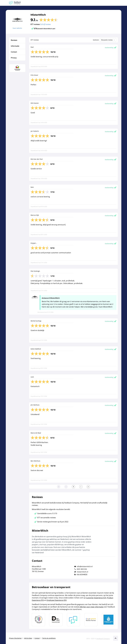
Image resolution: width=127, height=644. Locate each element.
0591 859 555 (82, 569)
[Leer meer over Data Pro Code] (38, 620)
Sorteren (96, 40)
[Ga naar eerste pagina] (59, 487)
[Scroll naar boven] (116, 638)
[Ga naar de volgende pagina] (81, 487)
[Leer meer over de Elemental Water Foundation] (108, 620)
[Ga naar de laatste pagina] (88, 487)
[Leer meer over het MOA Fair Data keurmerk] (56, 620)
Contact (37, 638)
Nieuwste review (108, 40)
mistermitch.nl (82, 572)
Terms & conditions (49, 638)
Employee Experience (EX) (57, 600)
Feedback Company (103, 639)
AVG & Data (28, 638)
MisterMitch (38, 15)
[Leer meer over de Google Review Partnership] (91, 620)
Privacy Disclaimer (15, 638)
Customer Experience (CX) (96, 598)
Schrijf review (45, 24)
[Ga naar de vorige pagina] (66, 487)
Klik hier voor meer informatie (92, 607)
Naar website (17, 28)
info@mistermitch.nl (85, 566)
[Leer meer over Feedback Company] (73, 620)
